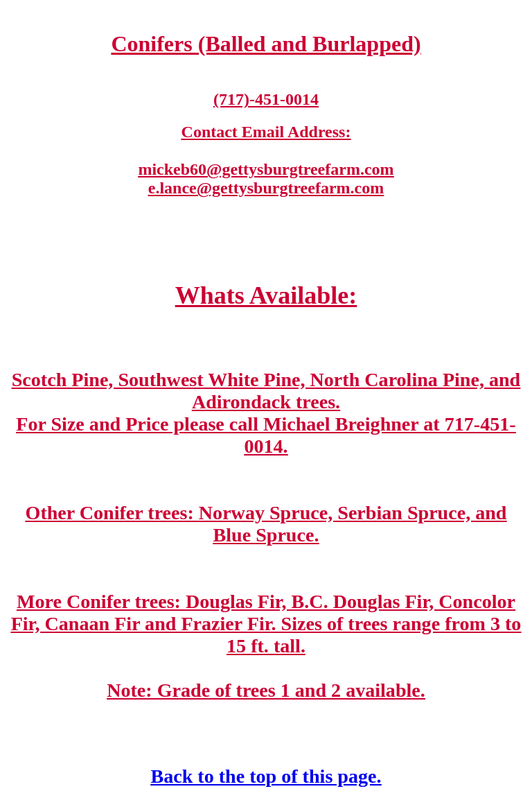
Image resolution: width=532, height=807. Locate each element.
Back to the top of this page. (266, 776)
